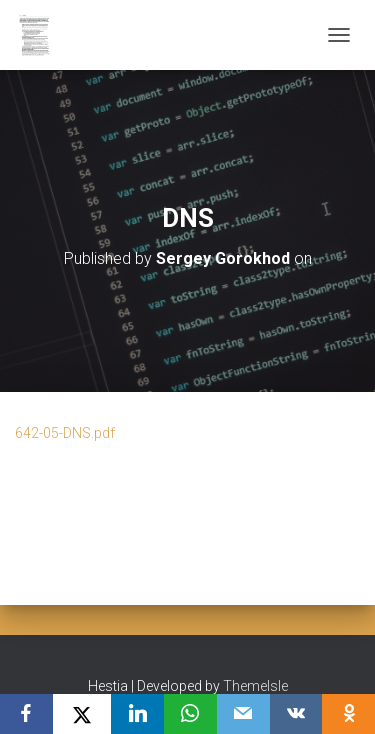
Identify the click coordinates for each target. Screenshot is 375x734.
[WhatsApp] (190, 714)
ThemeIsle (255, 686)
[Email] (243, 714)
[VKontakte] (296, 714)
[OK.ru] (348, 714)
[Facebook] (26, 714)
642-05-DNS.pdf (65, 433)
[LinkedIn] (137, 714)
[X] (82, 714)
